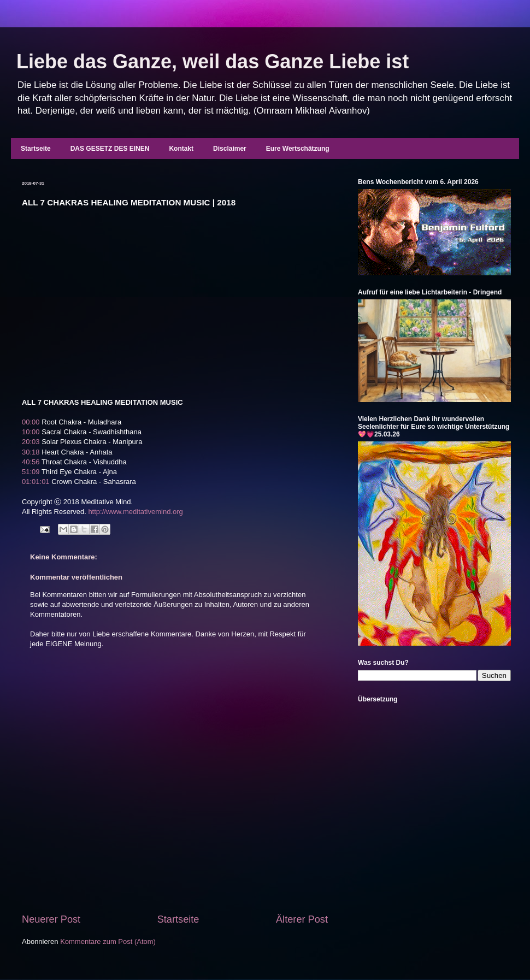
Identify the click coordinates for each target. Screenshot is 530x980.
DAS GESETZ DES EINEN (110, 149)
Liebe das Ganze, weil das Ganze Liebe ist (213, 61)
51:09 (31, 472)
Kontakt (181, 149)
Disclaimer (230, 149)
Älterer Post (302, 919)
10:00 (31, 432)
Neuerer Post (51, 919)
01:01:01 (36, 482)
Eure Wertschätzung (298, 149)
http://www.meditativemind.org (135, 512)
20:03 (31, 442)
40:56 (31, 462)
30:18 (31, 452)
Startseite (36, 149)
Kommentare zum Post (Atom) (108, 941)
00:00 (31, 422)
